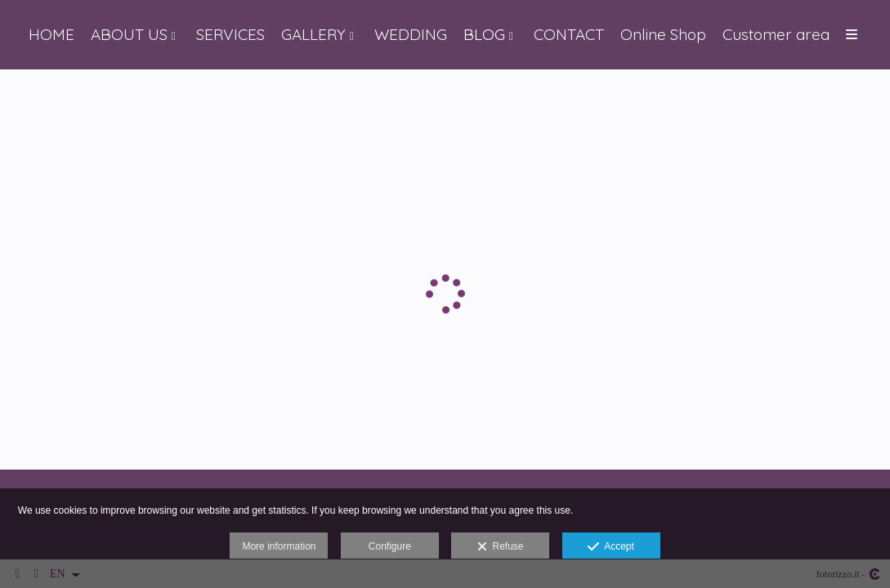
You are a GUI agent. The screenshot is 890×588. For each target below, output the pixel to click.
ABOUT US (129, 35)
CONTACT (569, 35)
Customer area (776, 35)
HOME (51, 35)
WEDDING (411, 35)
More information (279, 546)
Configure (390, 546)
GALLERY (313, 35)
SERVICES (230, 35)
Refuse (501, 547)
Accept (611, 547)
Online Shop (663, 35)
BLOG (484, 35)
